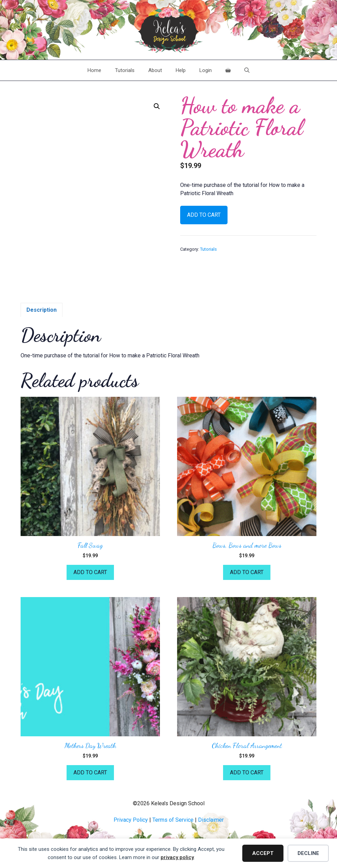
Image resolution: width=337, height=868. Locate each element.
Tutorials (125, 70)
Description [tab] (42, 310)
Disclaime (210, 820)
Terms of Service (173, 820)
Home (94, 70)
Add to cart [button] (90, 572)
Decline (308, 853)
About (155, 70)
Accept (263, 853)
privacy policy (177, 857)
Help (181, 70)
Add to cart (204, 215)
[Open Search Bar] (247, 70)
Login (206, 70)
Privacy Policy (131, 820)
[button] (157, 106)
